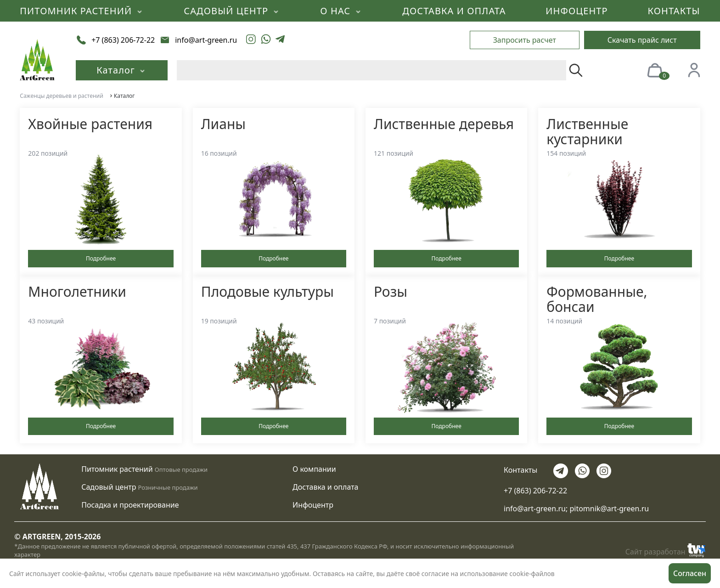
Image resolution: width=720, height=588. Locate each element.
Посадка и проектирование (130, 505)
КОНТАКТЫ (674, 11)
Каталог (122, 70)
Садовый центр (109, 487)
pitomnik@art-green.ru (609, 509)
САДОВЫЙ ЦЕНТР (232, 11)
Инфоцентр (313, 505)
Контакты (520, 470)
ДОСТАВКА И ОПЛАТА (454, 11)
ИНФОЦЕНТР (577, 11)
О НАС (341, 11)
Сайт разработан (666, 550)
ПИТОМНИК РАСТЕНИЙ (82, 11)
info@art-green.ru (535, 509)
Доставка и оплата (325, 487)
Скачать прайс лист (642, 40)
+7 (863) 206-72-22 (535, 491)
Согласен (690, 573)
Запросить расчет (525, 40)
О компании (314, 469)
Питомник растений (117, 469)
